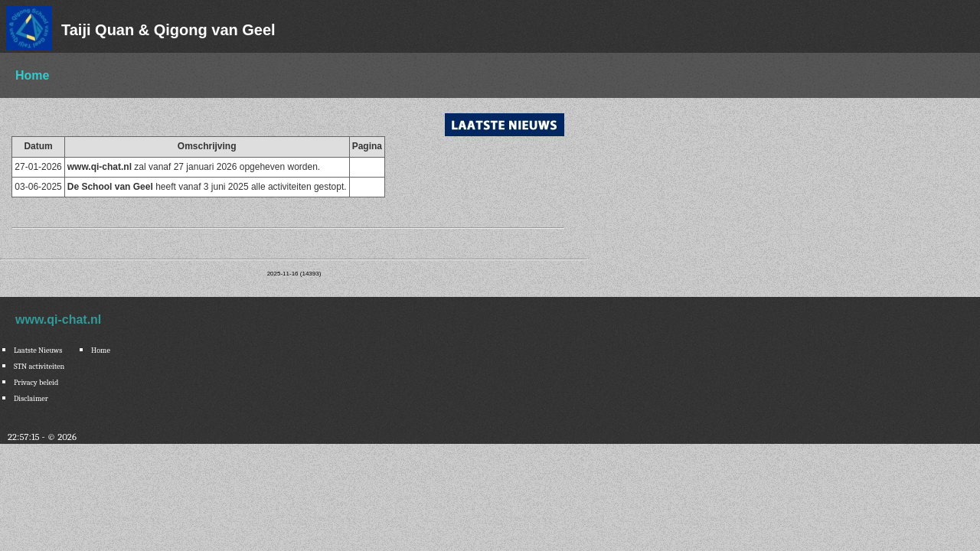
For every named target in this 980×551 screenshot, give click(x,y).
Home (32, 75)
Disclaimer (31, 399)
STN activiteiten (39, 367)
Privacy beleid (36, 383)
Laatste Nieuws (38, 350)
